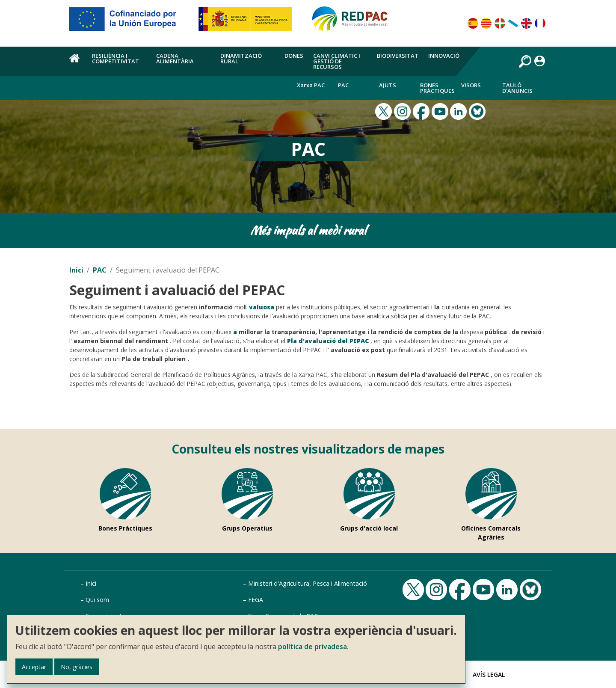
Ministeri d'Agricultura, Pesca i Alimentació (308, 583)
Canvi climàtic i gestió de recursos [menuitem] (337, 61)
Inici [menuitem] (76, 63)
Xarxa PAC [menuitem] (311, 85)
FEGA (256, 600)
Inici (76, 270)
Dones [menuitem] (294, 56)
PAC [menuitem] (343, 85)
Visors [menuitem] (471, 85)
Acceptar (34, 667)
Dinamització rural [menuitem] (241, 58)
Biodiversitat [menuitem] (398, 56)
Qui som (97, 600)
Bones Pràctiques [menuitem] (437, 88)
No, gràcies (77, 667)
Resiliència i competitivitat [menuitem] (115, 58)
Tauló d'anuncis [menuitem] (517, 88)
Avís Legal (489, 675)
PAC (100, 270)
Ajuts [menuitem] (388, 85)
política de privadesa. (313, 646)
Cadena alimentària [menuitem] (175, 58)
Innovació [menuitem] (444, 56)
